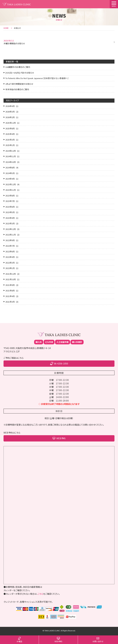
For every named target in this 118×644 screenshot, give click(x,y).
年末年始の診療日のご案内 (17, 89)
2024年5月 (10, 173)
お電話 (19, 641)
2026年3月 (10, 112)
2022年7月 (10, 246)
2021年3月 (10, 302)
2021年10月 (11, 279)
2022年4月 (10, 257)
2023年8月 (10, 196)
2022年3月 (10, 263)
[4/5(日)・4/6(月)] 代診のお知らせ (20, 73)
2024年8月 (10, 168)
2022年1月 (10, 268)
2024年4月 (10, 179)
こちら (40, 594)
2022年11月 (11, 235)
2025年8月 (10, 128)
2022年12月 (11, 229)
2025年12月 (11, 123)
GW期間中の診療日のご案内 (18, 67)
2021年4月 (10, 296)
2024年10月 (11, 162)
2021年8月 (10, 291)
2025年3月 (10, 140)
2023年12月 (11, 184)
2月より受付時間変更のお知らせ (19, 84)
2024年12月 (11, 151)
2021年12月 (11, 274)
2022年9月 (10, 240)
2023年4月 (10, 218)
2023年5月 (10, 212)
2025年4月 (10, 134)
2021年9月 (10, 285)
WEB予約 (58, 641)
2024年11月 (11, 156)
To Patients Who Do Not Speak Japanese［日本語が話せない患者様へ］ (37, 78)
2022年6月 (10, 251)
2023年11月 (11, 190)
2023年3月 (10, 223)
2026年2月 (10, 117)
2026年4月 (10, 106)
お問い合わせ (98, 641)
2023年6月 (10, 207)
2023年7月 (10, 201)
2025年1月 (10, 145)
